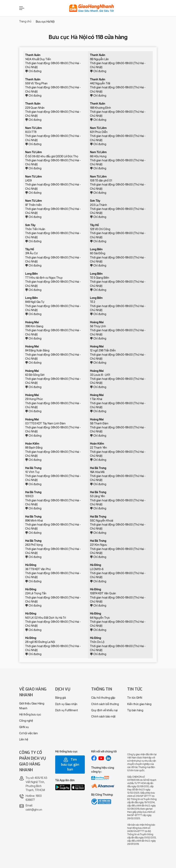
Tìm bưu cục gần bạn (70, 764)
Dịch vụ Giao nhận (66, 704)
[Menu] (21, 8)
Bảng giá (60, 698)
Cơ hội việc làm (28, 733)
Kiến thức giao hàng (139, 704)
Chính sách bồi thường (105, 704)
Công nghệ (26, 721)
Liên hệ (24, 740)
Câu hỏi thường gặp (103, 698)
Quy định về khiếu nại (104, 710)
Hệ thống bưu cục (30, 715)
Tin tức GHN (135, 698)
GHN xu (24, 727)
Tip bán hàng (135, 710)
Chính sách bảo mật (103, 717)
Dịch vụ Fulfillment (66, 710)
